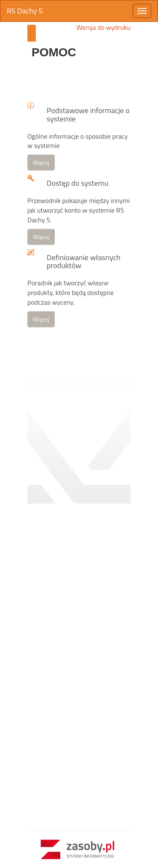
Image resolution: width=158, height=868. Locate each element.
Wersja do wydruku (103, 27)
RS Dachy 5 (25, 11)
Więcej (41, 184)
